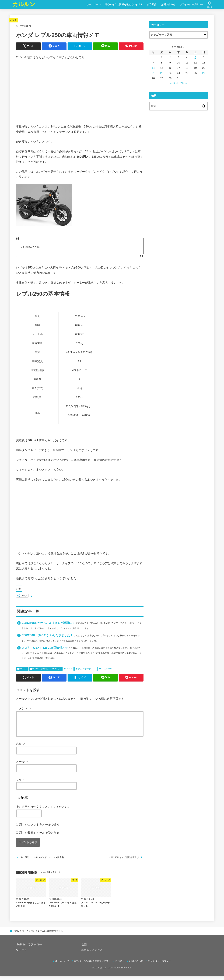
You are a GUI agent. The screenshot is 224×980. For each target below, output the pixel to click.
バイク (14, 20)
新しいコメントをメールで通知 (39, 829)
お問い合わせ (168, 4)
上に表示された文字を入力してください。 (43, 811)
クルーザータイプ (87, 669)
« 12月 (174, 83)
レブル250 (106, 669)
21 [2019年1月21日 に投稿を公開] (153, 73)
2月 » (184, 83)
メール (22, 766)
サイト (20, 783)
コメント (24, 708)
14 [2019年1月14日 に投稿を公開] (153, 68)
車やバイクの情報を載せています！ (124, 4)
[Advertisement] (80, 90)
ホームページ (94, 4)
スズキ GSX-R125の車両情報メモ (45, 648)
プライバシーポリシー (191, 4)
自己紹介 (152, 4)
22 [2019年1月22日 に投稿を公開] (162, 73)
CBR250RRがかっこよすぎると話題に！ (48, 623)
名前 (21, 748)
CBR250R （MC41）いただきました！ (47, 635)
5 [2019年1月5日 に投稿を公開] (195, 57)
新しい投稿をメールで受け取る (39, 837)
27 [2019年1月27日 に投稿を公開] (204, 73)
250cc (69, 669)
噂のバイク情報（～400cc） (46, 669)
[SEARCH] (210, 5)
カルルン (24, 4)
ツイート (21, 954)
